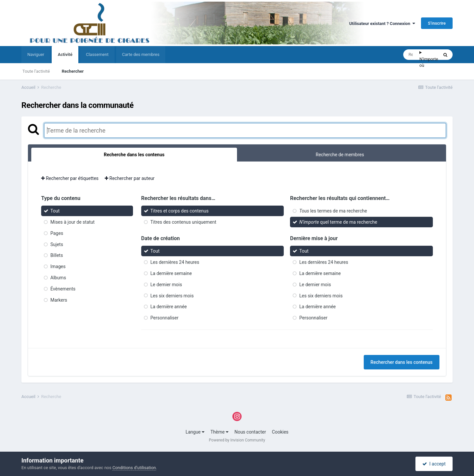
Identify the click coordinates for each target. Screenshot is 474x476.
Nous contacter (250, 432)
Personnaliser (164, 318)
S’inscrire (437, 23)
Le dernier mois (166, 285)
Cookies (280, 432)
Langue (195, 432)
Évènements (63, 289)
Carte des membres (141, 54)
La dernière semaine (171, 273)
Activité (65, 58)
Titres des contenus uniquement (183, 222)
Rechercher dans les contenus (402, 362)
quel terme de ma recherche (338, 222)
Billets (57, 255)
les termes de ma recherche (333, 211)
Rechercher (73, 71)
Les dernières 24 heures (175, 262)
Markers (59, 300)
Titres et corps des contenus (180, 211)
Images (58, 266)
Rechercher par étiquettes (70, 178)
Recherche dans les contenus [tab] (134, 155)
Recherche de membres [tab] (340, 155)
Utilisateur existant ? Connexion (382, 24)
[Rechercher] (411, 55)
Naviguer (36, 54)
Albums (58, 278)
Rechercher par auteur (130, 178)
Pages (57, 233)
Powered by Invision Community (237, 440)
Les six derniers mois (172, 295)
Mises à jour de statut (72, 222)
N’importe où (429, 62)
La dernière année (169, 307)
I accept (434, 464)
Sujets (57, 244)
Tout (55, 211)
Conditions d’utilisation (134, 468)
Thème (219, 432)
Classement (97, 54)
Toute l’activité (36, 71)
